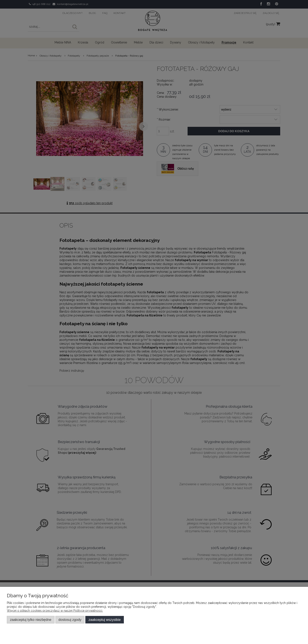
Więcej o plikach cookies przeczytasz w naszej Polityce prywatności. (55, 611)
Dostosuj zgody (70, 620)
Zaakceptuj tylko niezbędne (31, 620)
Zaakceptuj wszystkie (105, 620)
